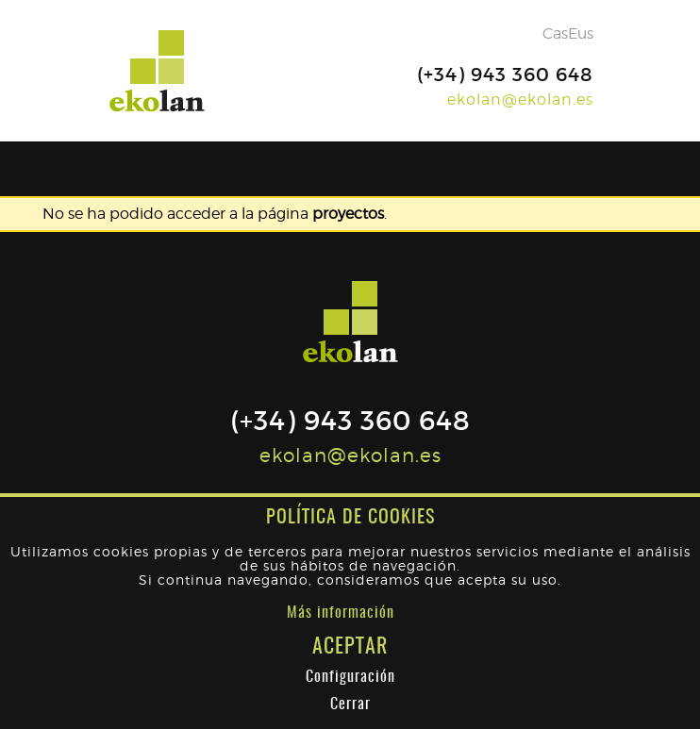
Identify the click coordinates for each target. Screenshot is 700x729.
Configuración (350, 678)
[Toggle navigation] (585, 169)
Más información (341, 613)
